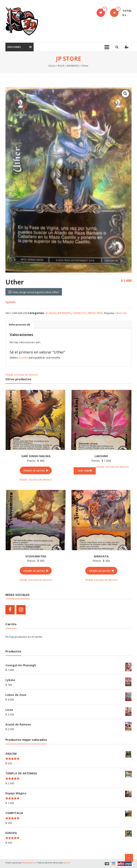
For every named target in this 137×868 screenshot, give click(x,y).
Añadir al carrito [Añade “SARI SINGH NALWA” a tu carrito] (36, 470)
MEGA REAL (96, 313)
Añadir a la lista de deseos (22, 375)
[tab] (19, 325)
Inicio (52, 66)
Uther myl (121, 313)
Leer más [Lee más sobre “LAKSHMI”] (85, 470)
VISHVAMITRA (36, 556)
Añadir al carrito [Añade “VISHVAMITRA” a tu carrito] (36, 571)
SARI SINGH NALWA (36, 456)
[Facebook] (10, 610)
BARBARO (73, 66)
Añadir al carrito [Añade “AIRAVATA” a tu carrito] (101, 571)
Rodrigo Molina (29, 863)
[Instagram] (21, 610)
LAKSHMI (101, 456)
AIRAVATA (101, 556)
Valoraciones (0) (19, 324)
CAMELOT (79, 313)
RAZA (61, 66)
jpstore (67, 863)
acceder (23, 358)
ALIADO (51, 313)
